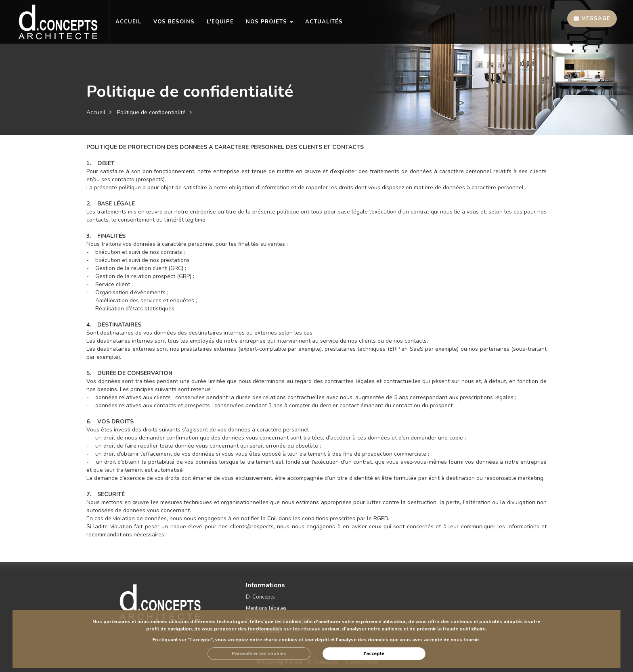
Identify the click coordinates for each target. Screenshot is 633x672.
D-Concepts (260, 597)
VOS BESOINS (174, 22)
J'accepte (374, 653)
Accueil (96, 112)
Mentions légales (266, 608)
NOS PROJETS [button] (269, 22)
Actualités (324, 22)
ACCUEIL (128, 22)
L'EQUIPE (220, 22)
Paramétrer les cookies (259, 653)
